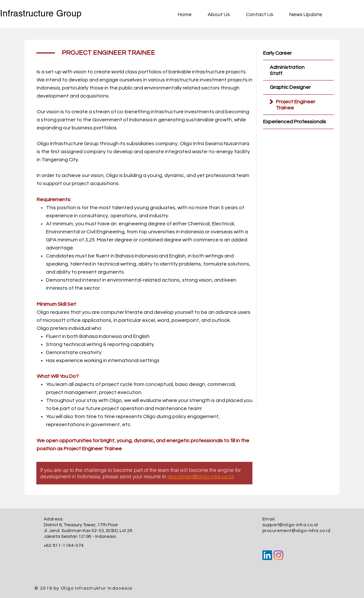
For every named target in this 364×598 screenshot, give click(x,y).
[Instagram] (278, 555)
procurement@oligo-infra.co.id (296, 531)
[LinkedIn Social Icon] (267, 555)
